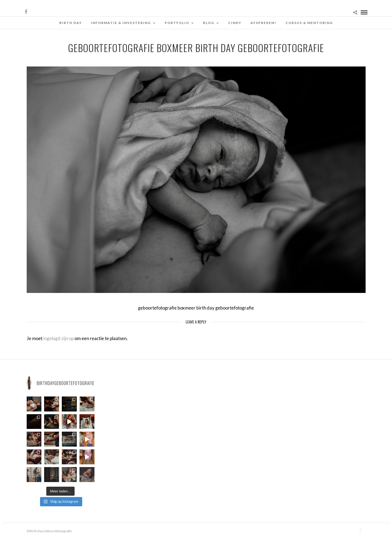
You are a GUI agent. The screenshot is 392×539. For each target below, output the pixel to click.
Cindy (235, 23)
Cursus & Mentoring (309, 23)
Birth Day (71, 23)
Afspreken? (264, 23)
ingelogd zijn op (59, 338)
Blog (209, 23)
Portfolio (177, 23)
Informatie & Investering (121, 23)
